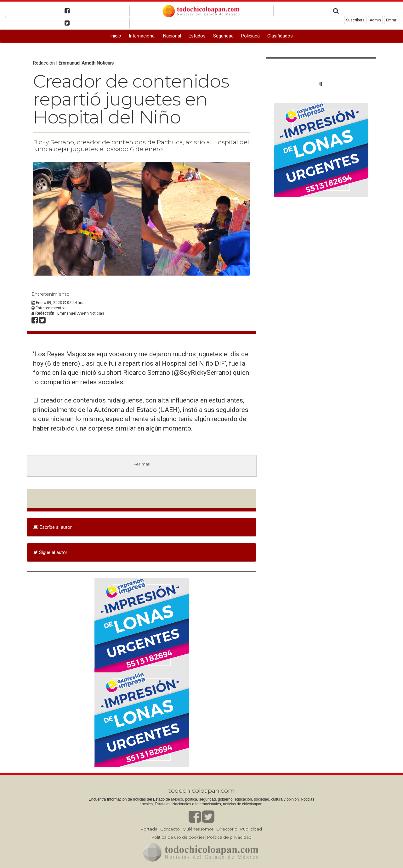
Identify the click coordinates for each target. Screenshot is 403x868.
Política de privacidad (229, 837)
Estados (197, 36)
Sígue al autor (50, 552)
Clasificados (280, 36)
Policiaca (250, 36)
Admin (375, 20)
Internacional (142, 36)
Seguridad (223, 36)
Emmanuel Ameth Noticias (86, 63)
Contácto (170, 829)
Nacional (172, 36)
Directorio (227, 829)
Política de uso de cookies (178, 837)
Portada (149, 829)
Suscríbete (355, 20)
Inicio (116, 36)
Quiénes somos (198, 829)
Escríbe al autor (53, 527)
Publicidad (251, 829)
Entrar (391, 20)
